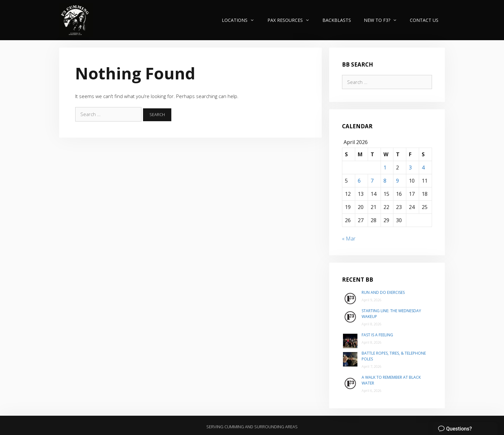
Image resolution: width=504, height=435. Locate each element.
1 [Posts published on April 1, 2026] (385, 168)
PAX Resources (292, 20)
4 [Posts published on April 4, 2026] (423, 168)
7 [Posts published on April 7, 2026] (372, 181)
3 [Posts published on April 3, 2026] (410, 168)
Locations (241, 20)
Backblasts (337, 20)
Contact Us (424, 20)
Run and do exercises (383, 292)
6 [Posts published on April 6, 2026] (359, 181)
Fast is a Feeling (377, 335)
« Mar (349, 239)
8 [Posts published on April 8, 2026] (385, 181)
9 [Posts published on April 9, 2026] (397, 181)
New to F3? (384, 20)
